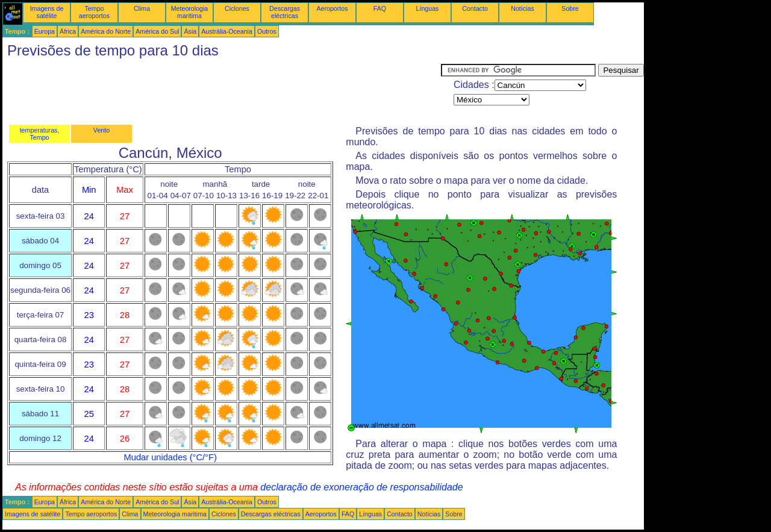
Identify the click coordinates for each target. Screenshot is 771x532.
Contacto (475, 8)
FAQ (380, 8)
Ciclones (237, 8)
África (68, 31)
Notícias (523, 8)
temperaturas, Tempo (40, 134)
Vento (101, 130)
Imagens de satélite (47, 12)
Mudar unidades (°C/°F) (170, 457)
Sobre (570, 8)
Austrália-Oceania (227, 31)
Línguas (428, 8)
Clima (142, 8)
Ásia (190, 31)
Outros (267, 31)
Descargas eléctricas (285, 12)
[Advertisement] (222, 91)
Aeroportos (332, 8)
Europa (45, 31)
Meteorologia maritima (190, 12)
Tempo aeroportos (94, 12)
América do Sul (157, 31)
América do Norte (106, 31)
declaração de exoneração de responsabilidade (361, 487)
